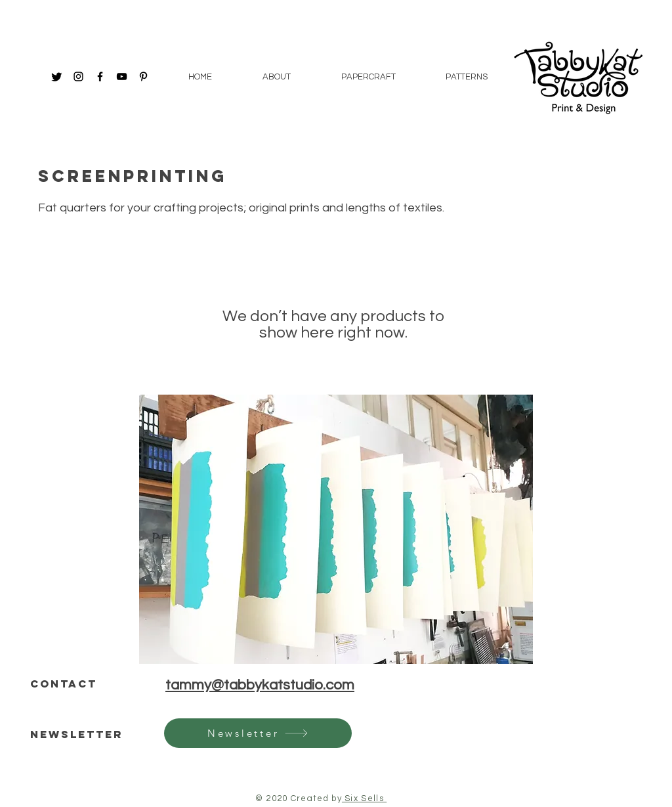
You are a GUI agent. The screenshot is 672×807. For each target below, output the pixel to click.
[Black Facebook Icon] (100, 76)
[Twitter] (57, 76)
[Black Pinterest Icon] (143, 76)
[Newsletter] (258, 733)
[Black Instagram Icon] (78, 76)
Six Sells (364, 798)
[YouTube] (122, 76)
